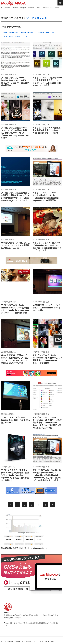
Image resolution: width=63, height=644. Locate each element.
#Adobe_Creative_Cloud (10, 32)
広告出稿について (31, 642)
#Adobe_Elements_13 (28, 32)
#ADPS (4, 36)
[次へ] (52, 505)
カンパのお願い (48, 642)
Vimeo (57, 8)
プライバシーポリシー (12, 642)
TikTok (38, 8)
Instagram (23, 8)
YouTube (31, 8)
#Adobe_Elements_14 (46, 32)
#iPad (11, 36)
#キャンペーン (21, 36)
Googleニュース (47, 8)
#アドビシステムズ (36, 18)
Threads (15, 8)
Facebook (7, 8)
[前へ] (11, 505)
